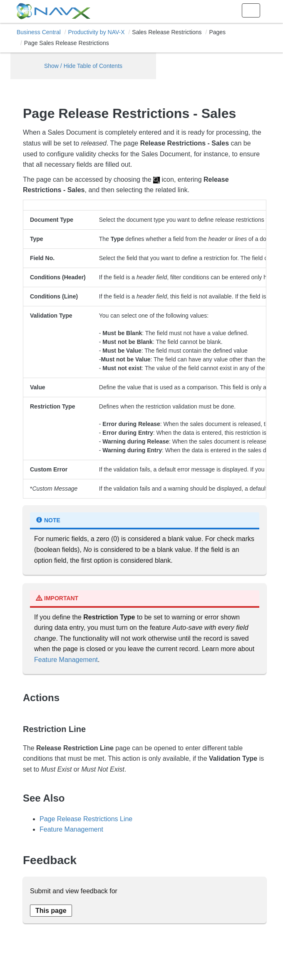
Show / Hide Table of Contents (83, 66)
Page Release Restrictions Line (86, 819)
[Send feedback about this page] (51, 911)
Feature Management (66, 660)
